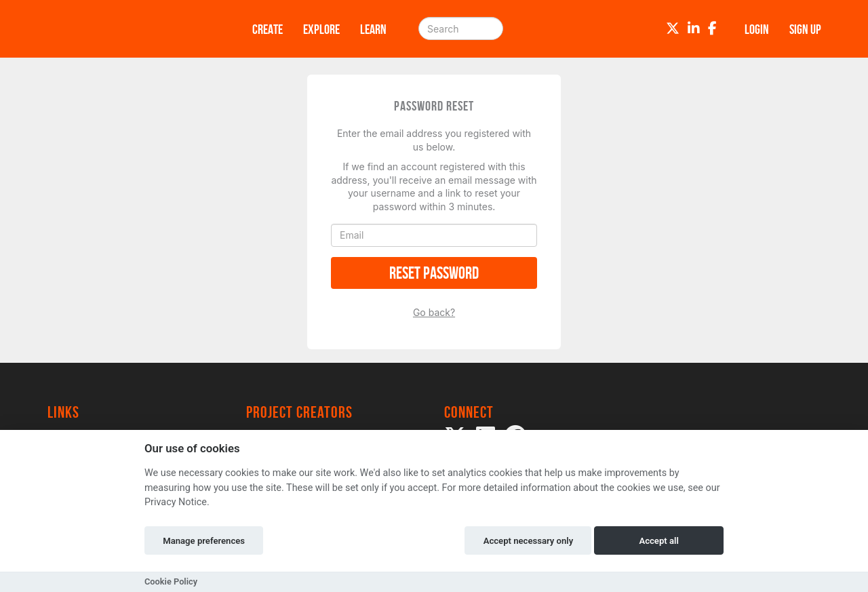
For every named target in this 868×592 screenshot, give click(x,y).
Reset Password (434, 273)
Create (268, 29)
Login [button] (757, 29)
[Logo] (132, 29)
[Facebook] (712, 28)
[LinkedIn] (694, 28)
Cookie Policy (171, 581)
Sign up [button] (805, 29)
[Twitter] (673, 28)
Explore (321, 29)
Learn (373, 29)
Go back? (434, 312)
